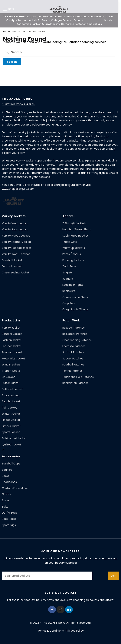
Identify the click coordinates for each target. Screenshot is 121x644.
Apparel (68, 216)
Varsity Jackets (14, 216)
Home (6, 32)
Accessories (11, 456)
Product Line (19, 32)
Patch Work (71, 320)
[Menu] (8, 9)
